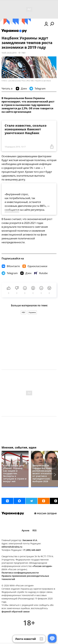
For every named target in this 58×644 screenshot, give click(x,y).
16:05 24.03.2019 (9, 53)
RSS (34, 530)
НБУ (24, 312)
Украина (32, 312)
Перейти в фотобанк (43, 81)
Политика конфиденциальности (20, 573)
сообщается (12, 210)
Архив (26, 530)
